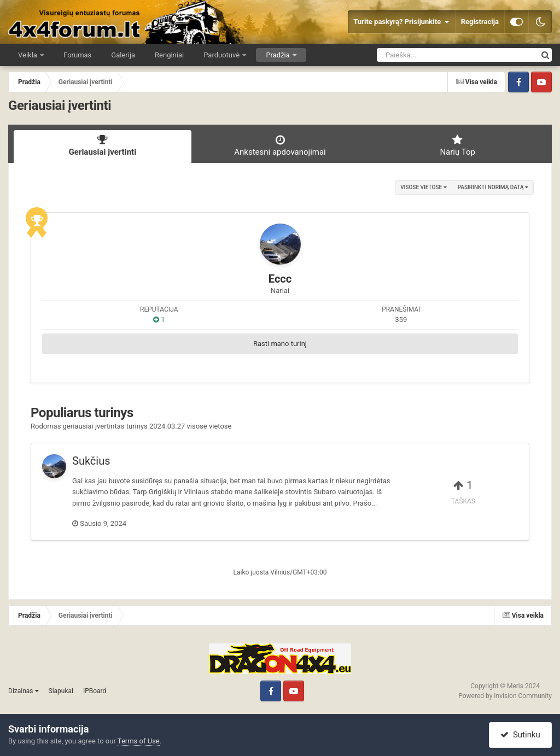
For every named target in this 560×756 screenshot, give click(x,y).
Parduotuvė (222, 55)
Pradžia (279, 55)
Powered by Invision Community (505, 696)
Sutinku (520, 735)
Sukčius (91, 461)
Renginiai (169, 55)
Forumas (77, 55)
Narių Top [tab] (457, 146)
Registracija (480, 22)
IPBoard (95, 691)
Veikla (28, 55)
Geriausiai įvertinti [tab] (103, 146)
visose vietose (424, 187)
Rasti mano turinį (280, 344)
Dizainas (24, 691)
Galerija (123, 55)
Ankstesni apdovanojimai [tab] (280, 146)
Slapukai (61, 691)
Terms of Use (139, 741)
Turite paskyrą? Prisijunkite (401, 22)
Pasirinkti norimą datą (493, 187)
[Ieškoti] (439, 55)
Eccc (280, 279)
